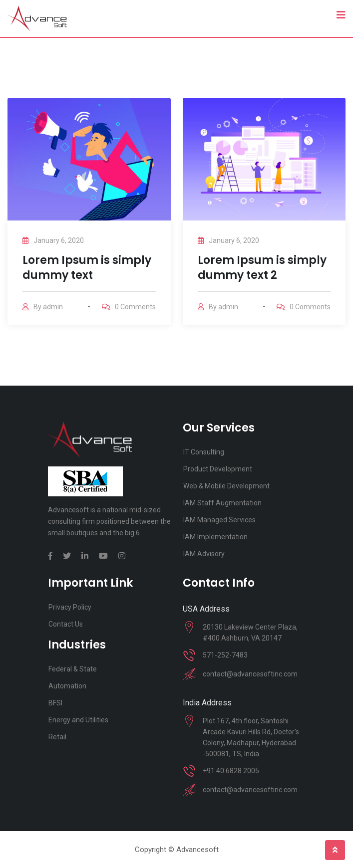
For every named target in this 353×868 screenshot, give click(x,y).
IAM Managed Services (219, 520)
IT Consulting (204, 452)
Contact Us (66, 624)
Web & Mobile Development (226, 486)
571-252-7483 (225, 655)
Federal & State (73, 669)
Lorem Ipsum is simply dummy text (87, 268)
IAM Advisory (204, 554)
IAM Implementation (215, 537)
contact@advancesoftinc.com (250, 674)
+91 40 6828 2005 (231, 771)
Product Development (218, 469)
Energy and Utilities (78, 720)
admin (53, 307)
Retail (57, 737)
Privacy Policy (70, 607)
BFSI (55, 703)
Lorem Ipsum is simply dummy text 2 (262, 268)
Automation (67, 686)
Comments (135, 307)
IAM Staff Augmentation (222, 503)
